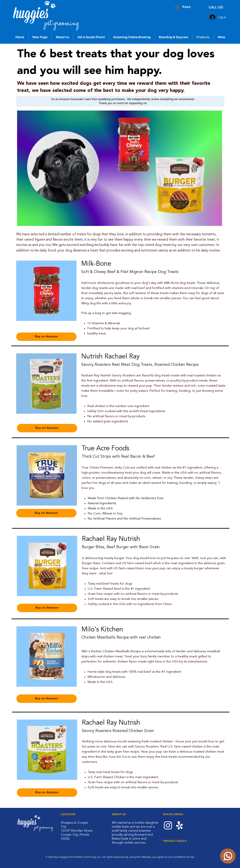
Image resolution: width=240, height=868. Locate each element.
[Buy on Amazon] (46, 337)
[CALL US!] (216, 7)
